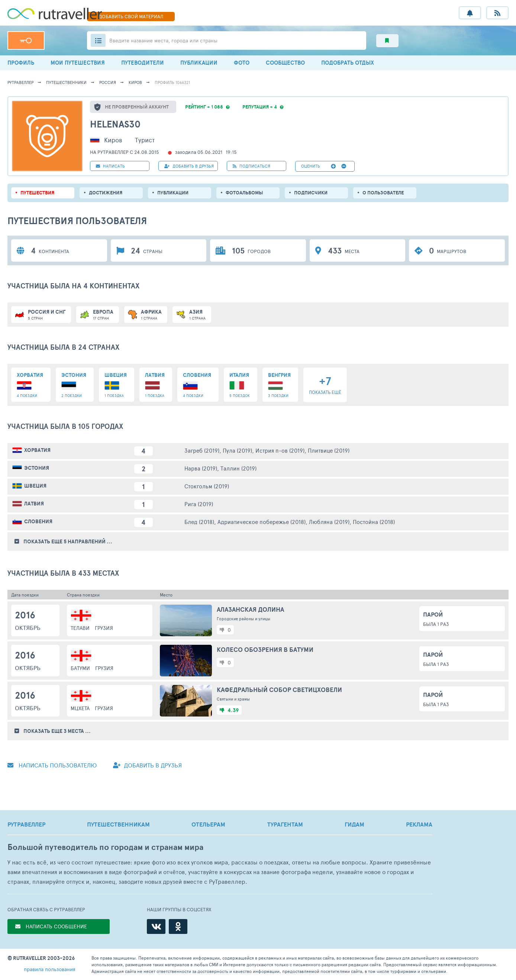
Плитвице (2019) (329, 450)
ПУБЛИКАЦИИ (199, 63)
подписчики (311, 193)
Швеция (35, 486)
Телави (80, 628)
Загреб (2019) (202, 450)
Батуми (80, 668)
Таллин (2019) (238, 468)
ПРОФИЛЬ (21, 63)
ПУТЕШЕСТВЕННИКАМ (118, 824)
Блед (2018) (199, 522)
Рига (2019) (199, 504)
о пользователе (383, 193)
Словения (38, 521)
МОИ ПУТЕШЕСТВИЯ (78, 63)
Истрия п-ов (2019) (280, 450)
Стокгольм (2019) (207, 486)
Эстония (37, 468)
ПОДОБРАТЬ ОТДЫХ (348, 63)
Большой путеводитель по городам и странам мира (105, 847)
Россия (108, 82)
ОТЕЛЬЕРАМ (208, 824)
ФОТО (242, 63)
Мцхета (80, 708)
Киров (135, 82)
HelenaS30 (115, 124)
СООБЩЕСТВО (285, 63)
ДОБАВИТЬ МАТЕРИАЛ (131, 16)
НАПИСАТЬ (110, 166)
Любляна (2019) (329, 522)
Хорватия (37, 450)
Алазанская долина (250, 609)
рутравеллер (20, 82)
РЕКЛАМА (419, 824)
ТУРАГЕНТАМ (285, 824)
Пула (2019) (237, 450)
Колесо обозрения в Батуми (265, 649)
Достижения (106, 193)
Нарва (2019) (201, 468)
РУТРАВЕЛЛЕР (26, 824)
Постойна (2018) (374, 522)
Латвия (34, 504)
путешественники (66, 82)
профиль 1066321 (172, 82)
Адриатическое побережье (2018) (262, 522)
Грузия (104, 628)
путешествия (37, 193)
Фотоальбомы (244, 193)
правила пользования (50, 969)
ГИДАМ (354, 824)
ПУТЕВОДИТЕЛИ (143, 63)
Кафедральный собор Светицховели (279, 690)
